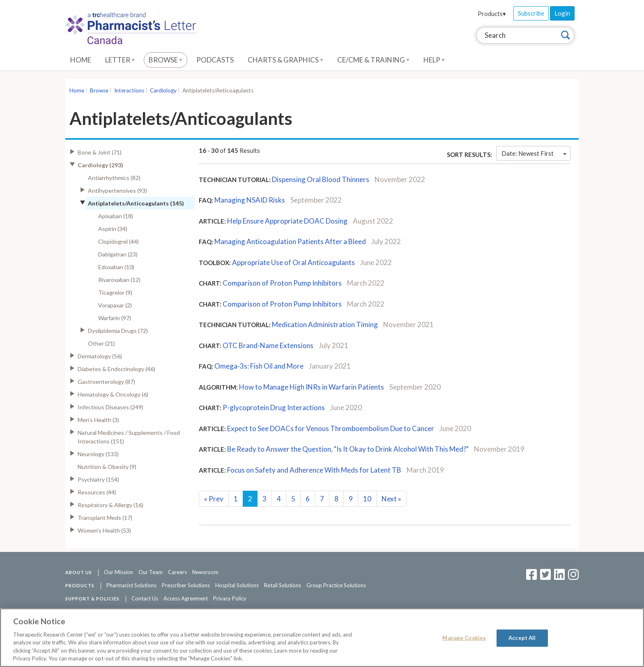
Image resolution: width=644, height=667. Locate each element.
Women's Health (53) (104, 530)
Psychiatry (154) (98, 479)
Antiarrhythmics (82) (114, 178)
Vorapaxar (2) (115, 305)
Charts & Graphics (285, 60)
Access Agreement (186, 598)
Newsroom (205, 572)
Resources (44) (97, 492)
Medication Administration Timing (325, 324)
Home (81, 60)
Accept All (522, 638)
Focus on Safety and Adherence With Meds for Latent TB (314, 470)
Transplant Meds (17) (105, 518)
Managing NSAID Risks (250, 200)
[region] (322, 638)
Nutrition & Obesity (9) (107, 467)
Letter (120, 60)
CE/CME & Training (373, 60)
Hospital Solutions (237, 585)
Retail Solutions (283, 585)
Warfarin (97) (115, 318)
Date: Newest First (534, 153)
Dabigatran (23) (118, 254)
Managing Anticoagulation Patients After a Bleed (290, 241)
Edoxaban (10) (116, 267)
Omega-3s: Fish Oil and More (259, 366)
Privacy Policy (230, 598)
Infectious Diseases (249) (110, 407)
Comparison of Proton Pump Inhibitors (282, 283)
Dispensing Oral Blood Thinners (321, 179)
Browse (166, 60)
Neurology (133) (98, 454)
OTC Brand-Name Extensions (268, 345)
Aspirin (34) (113, 229)
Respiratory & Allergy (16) (110, 505)
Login (562, 13)
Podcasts (215, 60)
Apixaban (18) (116, 216)
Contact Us (145, 598)
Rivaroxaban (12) (119, 280)
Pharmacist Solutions (131, 585)
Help (434, 60)
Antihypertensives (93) (117, 190)
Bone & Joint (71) (100, 152)
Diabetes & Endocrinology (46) (116, 369)
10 (367, 499)
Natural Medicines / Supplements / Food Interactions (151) (129, 437)
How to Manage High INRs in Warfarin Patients (312, 387)
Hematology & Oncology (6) (113, 394)
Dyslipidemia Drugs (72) (118, 331)
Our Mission (118, 572)
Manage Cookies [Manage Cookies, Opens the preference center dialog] (464, 638)
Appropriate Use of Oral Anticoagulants (293, 262)
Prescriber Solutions (186, 585)
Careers (177, 572)
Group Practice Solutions (336, 585)
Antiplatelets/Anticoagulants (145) (136, 203)
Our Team (151, 572)
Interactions (129, 90)
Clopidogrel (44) (118, 241)
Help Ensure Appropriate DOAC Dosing (287, 221)
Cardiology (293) (100, 165)
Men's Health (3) (98, 420)
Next (391, 499)
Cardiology (163, 90)
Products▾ (492, 14)
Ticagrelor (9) (115, 292)
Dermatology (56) (100, 356)
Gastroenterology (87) (106, 382)
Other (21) (101, 343)
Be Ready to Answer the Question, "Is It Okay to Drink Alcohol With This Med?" (348, 449)
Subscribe (531, 13)
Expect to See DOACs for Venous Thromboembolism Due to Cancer (331, 428)
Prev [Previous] (214, 499)
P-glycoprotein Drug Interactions (274, 407)
